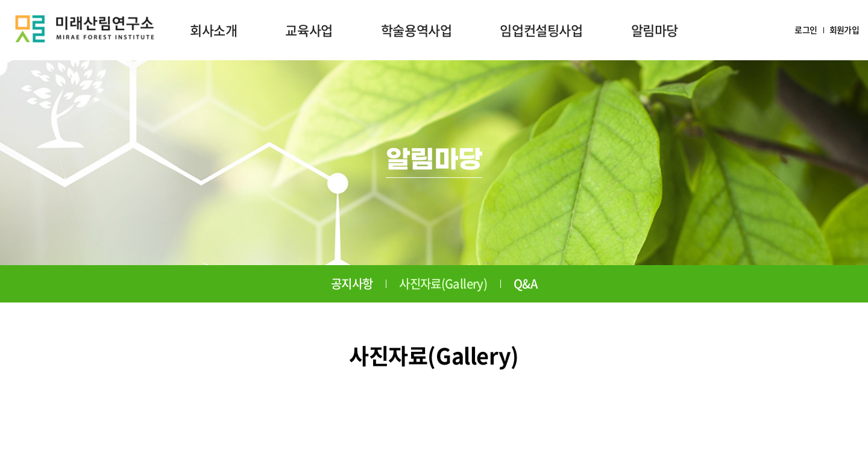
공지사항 (352, 284)
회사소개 (213, 30)
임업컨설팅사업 (541, 30)
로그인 (806, 30)
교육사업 (309, 30)
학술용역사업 (417, 30)
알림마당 (655, 30)
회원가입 (844, 30)
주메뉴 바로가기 (0, 0)
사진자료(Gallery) (443, 284)
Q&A (525, 284)
